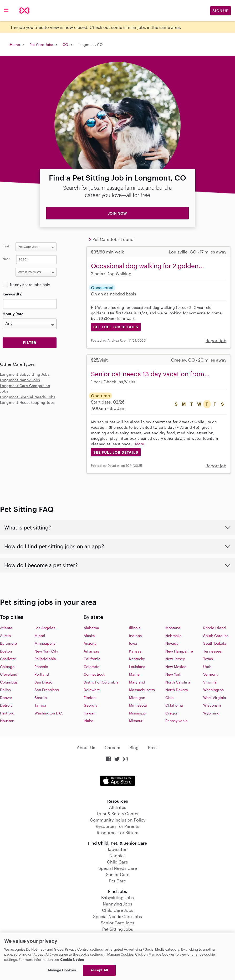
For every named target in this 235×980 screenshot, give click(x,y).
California (92, 659)
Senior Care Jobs (118, 923)
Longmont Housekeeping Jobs (27, 402)
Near (6, 259)
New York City (46, 651)
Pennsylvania (177, 721)
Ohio (169, 698)
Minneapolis (45, 643)
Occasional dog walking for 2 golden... (147, 266)
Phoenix (41, 667)
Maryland (137, 682)
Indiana (136, 636)
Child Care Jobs (118, 910)
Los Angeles (45, 628)
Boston (6, 651)
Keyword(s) (13, 294)
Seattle (41, 698)
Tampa (40, 705)
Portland (42, 674)
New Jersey (175, 659)
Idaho (88, 721)
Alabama (91, 628)
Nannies (118, 855)
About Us (86, 747)
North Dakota (177, 690)
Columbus (9, 682)
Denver (6, 698)
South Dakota (215, 643)
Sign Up (221, 11)
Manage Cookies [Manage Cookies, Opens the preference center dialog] (62, 970)
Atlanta (6, 628)
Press (153, 747)
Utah (207, 667)
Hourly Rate (13, 314)
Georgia (91, 705)
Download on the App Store (118, 781)
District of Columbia (101, 682)
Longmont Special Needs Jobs (28, 397)
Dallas (5, 690)
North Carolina (178, 682)
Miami (40, 636)
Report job (216, 340)
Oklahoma (174, 705)
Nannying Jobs (118, 904)
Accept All (99, 970)
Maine (134, 674)
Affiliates (118, 807)
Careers (112, 747)
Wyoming (211, 713)
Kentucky (137, 659)
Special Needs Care (118, 868)
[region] (118, 956)
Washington (213, 690)
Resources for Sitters (118, 832)
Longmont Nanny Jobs (20, 380)
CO (65, 44)
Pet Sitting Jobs (118, 929)
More (140, 444)
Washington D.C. (49, 713)
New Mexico (176, 667)
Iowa (133, 643)
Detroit (6, 705)
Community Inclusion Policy (118, 820)
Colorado (91, 667)
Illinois (135, 628)
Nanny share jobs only (30, 285)
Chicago (7, 667)
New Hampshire (179, 651)
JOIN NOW (118, 213)
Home (15, 44)
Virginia (210, 682)
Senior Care (118, 874)
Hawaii (90, 713)
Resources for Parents (118, 826)
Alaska (89, 636)
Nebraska (173, 636)
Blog (134, 747)
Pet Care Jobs (41, 44)
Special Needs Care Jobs (118, 916)
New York (173, 674)
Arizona (90, 643)
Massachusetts (142, 690)
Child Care (118, 862)
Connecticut (94, 674)
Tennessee (212, 651)
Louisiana (137, 667)
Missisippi (138, 713)
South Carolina (216, 636)
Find (6, 246)
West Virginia (215, 698)
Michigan (137, 698)
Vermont (210, 674)
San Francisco (47, 690)
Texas (208, 659)
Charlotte (8, 659)
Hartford (7, 713)
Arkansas (91, 651)
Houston (7, 721)
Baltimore (8, 643)
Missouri (136, 721)
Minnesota (138, 705)
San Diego (43, 682)
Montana (173, 628)
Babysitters (118, 849)
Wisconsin (212, 705)
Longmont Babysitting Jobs (25, 374)
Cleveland (9, 674)
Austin (5, 636)
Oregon (172, 713)
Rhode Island (214, 628)
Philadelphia (45, 659)
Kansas (135, 651)
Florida (90, 698)
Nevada (172, 643)
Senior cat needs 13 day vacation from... (150, 374)
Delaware (92, 690)
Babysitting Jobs (118, 897)
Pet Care (118, 881)
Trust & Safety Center (118, 814)
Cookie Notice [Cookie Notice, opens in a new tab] (72, 960)
